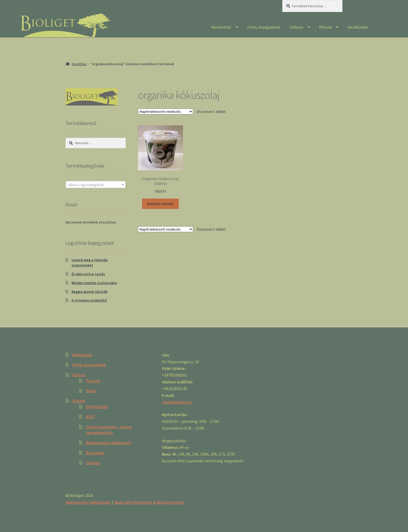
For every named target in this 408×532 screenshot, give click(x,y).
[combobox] (96, 185)
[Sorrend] (165, 111)
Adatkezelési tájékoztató (109, 443)
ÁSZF (90, 417)
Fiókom (296, 27)
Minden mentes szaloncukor (94, 283)
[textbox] (96, 185)
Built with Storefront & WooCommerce (149, 502)
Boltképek (95, 453)
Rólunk (325, 27)
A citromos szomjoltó (89, 300)
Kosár (91, 391)
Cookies (93, 463)
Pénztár (93, 381)
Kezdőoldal (358, 27)
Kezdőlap (79, 64)
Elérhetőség (97, 406)
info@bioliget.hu (177, 402)
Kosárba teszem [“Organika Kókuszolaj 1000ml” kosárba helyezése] (160, 204)
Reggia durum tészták (90, 292)
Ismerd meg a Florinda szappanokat (90, 262)
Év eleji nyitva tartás (88, 274)
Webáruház (221, 27)
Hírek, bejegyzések (264, 27)
